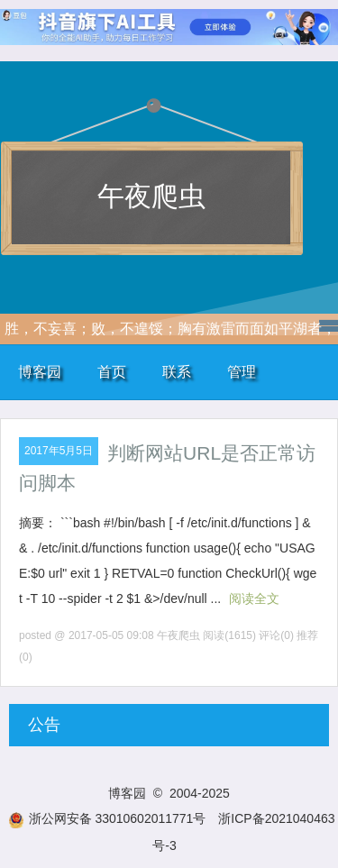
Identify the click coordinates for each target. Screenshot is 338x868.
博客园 (40, 372)
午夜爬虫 (151, 196)
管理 (242, 372)
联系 (177, 372)
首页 (112, 372)
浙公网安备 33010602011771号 (107, 818)
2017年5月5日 (59, 451)
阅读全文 (254, 598)
